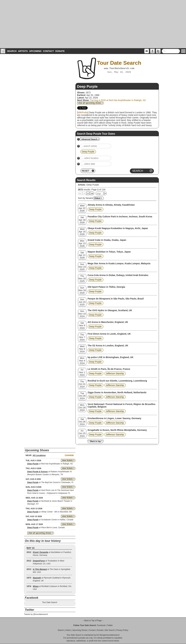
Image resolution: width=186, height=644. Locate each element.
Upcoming (35, 51)
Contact (48, 51)
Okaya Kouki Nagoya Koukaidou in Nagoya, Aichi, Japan (118, 228)
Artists (23, 51)
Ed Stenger (101, 635)
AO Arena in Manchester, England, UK (108, 322)
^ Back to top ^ (95, 441)
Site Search (110, 630)
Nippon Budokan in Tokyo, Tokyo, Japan (109, 252)
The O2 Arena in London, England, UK (108, 346)
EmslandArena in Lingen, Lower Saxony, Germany (114, 418)
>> (92, 194)
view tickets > (68, 460)
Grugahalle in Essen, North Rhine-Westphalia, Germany (117, 430)
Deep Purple (93, 185)
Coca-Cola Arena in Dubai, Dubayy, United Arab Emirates (118, 275)
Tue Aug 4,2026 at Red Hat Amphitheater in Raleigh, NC (118, 100)
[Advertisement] (93, 24)
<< (80, 194)
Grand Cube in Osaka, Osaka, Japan (107, 240)
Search (12, 51)
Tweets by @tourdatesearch (36, 614)
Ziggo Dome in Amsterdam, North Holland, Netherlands (117, 392)
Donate (60, 51)
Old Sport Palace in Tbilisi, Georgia (106, 287)
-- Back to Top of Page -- (93, 621)
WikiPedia (83, 112)
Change (69, 455)
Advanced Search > (90, 139)
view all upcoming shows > (91, 103)
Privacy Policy (122, 630)
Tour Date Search (50, 602)
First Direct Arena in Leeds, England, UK (109, 334)
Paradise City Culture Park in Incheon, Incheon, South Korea (120, 217)
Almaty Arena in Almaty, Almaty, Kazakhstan (111, 205)
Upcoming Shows (80, 630)
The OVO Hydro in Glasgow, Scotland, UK (110, 310)
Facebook (101, 625)
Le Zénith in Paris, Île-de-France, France (109, 369)
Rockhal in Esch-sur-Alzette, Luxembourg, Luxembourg (117, 381)
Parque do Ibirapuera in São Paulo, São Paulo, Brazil (116, 299)
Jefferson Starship (115, 373)
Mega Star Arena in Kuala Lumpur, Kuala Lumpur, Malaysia (119, 263)
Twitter (110, 625)
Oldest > (98, 198)
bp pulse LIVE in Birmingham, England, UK (110, 357)
